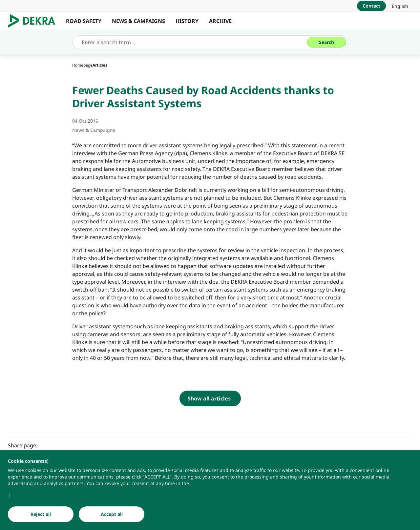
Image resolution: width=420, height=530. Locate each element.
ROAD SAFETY (84, 21)
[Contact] (371, 6)
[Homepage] (82, 65)
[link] (400, 6)
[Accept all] (112, 514)
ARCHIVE (220, 21)
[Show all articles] (210, 398)
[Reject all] (41, 514)
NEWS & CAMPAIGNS (138, 21)
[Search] (326, 42)
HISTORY (187, 21)
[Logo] (34, 21)
